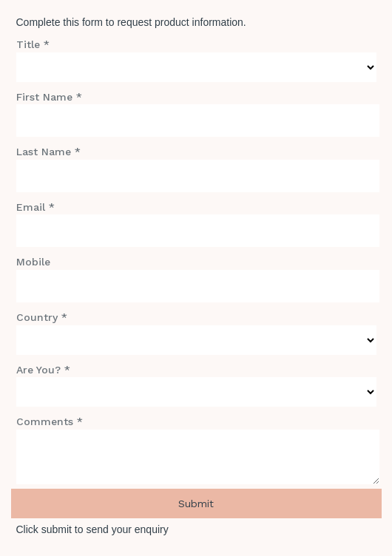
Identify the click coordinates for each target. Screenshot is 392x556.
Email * (36, 207)
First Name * (49, 97)
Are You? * (43, 370)
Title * (33, 44)
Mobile (33, 262)
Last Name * (48, 152)
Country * (42, 317)
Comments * (50, 421)
